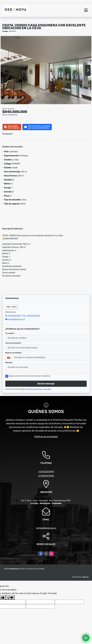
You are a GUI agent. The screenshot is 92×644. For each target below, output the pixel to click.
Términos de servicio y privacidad (39, 389)
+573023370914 (14, 316)
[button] (35, 102)
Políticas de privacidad (46, 437)
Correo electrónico (14, 343)
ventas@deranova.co (16, 319)
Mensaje (9, 363)
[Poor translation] (10, 597)
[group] (46, 70)
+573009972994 (33, 316)
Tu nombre (10, 333)
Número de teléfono (14, 353)
